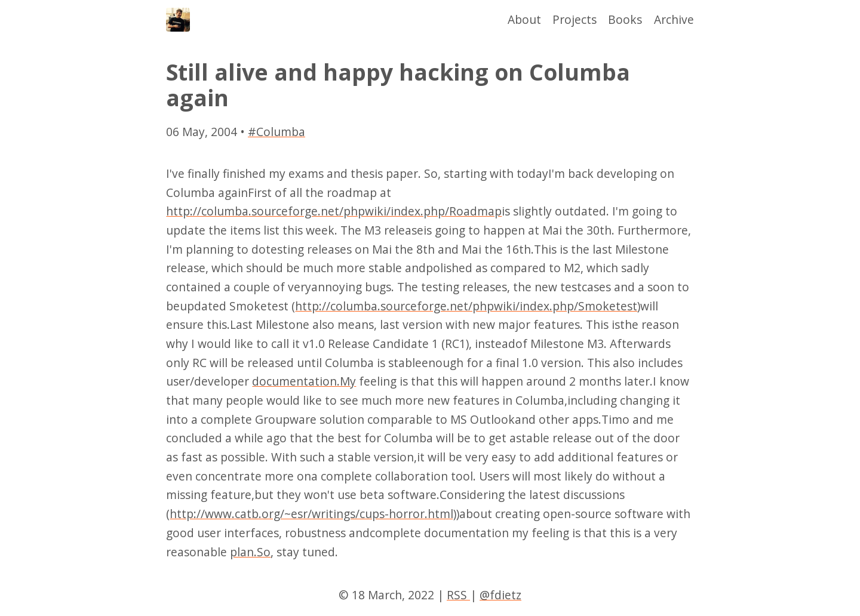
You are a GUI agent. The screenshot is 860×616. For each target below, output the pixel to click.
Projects (575, 19)
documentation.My (304, 381)
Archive (674, 19)
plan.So (250, 552)
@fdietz (500, 595)
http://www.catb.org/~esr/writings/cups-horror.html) (313, 514)
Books (625, 19)
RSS (458, 595)
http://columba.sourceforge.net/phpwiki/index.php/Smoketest (466, 306)
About (524, 19)
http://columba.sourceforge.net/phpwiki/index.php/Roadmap (334, 211)
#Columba (277, 132)
